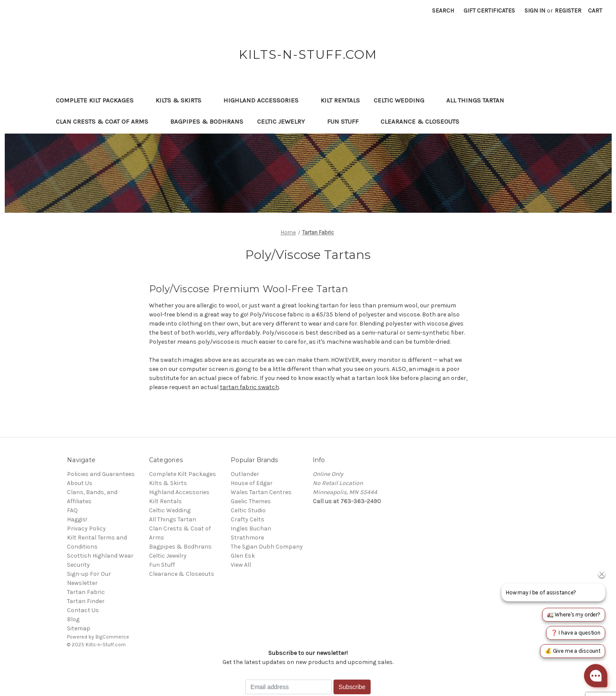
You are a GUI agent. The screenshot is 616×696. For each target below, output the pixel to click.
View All (241, 565)
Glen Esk (243, 556)
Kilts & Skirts (183, 100)
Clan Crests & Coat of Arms (106, 121)
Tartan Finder (86, 601)
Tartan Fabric (86, 592)
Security (78, 565)
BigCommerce (112, 637)
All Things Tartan (479, 100)
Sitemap (79, 628)
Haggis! (77, 519)
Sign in (535, 11)
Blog (73, 619)
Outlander (245, 474)
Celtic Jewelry (285, 121)
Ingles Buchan (251, 528)
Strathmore (247, 538)
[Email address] (289, 687)
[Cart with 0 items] (595, 11)
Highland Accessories (265, 100)
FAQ (72, 510)
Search (443, 11)
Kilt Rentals (340, 100)
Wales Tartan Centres (261, 492)
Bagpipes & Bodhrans (207, 121)
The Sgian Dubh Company (267, 547)
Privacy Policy (86, 528)
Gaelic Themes (251, 501)
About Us (80, 483)
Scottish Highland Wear (100, 556)
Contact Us (83, 610)
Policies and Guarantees (101, 474)
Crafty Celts (248, 519)
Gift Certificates (489, 11)
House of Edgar (252, 483)
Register (568, 11)
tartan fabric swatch (249, 387)
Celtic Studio (248, 510)
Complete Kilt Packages (99, 100)
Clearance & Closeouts (424, 121)
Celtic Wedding (403, 100)
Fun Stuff (347, 121)
